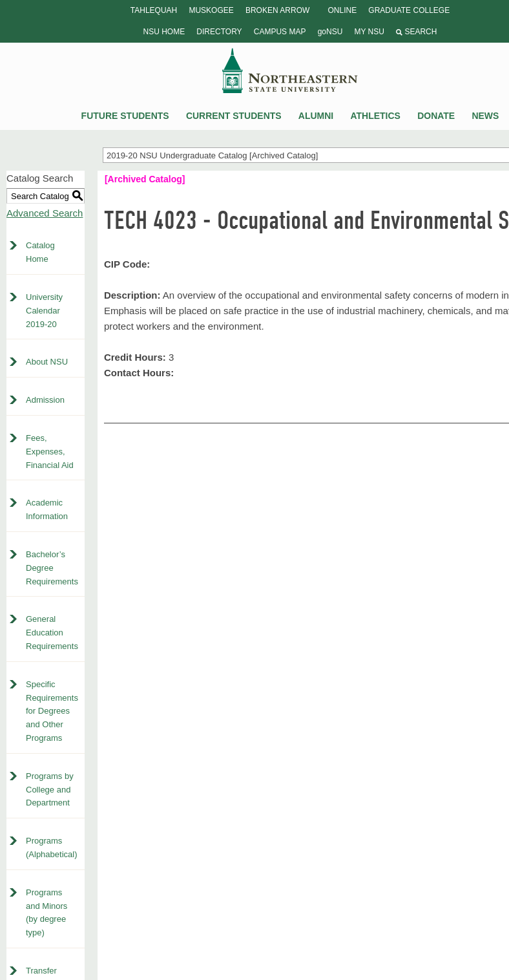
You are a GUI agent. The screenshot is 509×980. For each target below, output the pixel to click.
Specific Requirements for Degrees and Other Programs (52, 711)
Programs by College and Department (50, 790)
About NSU (47, 362)
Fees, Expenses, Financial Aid (50, 452)
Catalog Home (40, 252)
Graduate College (409, 10)
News (485, 116)
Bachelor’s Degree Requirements (52, 568)
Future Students (125, 116)
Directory (219, 32)
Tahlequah (154, 10)
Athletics (375, 116)
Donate (436, 116)
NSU (290, 70)
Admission (45, 400)
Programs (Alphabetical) (52, 847)
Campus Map (280, 32)
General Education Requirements (52, 633)
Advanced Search (45, 213)
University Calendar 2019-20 (44, 311)
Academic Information (47, 509)
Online (342, 10)
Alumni (316, 116)
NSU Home (164, 32)
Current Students (234, 116)
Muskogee (211, 10)
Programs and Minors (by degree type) (47, 912)
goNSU (330, 32)
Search (416, 32)
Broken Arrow (277, 10)
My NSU (369, 32)
